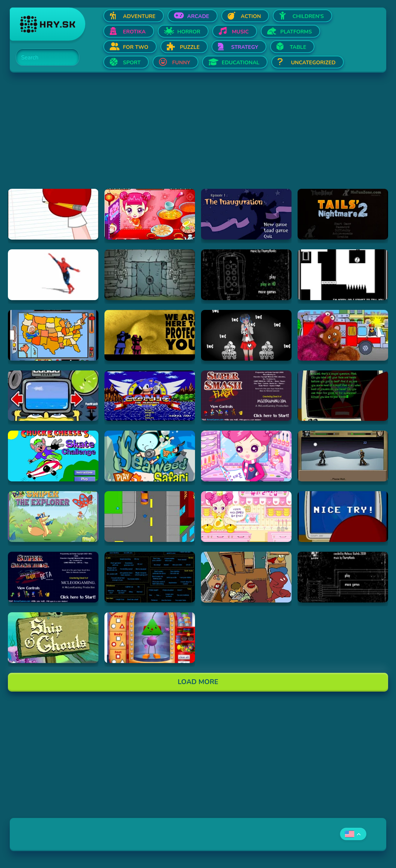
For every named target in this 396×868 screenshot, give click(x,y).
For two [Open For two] (135, 47)
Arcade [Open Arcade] (198, 16)
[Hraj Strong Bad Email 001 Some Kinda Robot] (343, 396)
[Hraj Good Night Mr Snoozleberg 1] (246, 214)
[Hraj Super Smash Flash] (246, 396)
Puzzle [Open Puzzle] (190, 47)
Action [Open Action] (251, 16)
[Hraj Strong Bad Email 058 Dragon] (53, 214)
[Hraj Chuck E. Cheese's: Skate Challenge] (53, 456)
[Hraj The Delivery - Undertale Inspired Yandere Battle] (246, 335)
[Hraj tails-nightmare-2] (343, 214)
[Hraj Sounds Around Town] (343, 335)
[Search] (43, 58)
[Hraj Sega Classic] (150, 396)
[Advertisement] (198, 136)
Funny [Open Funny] (181, 63)
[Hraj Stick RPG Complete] (150, 517)
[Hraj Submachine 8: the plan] (246, 275)
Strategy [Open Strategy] (245, 47)
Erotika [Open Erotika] (134, 32)
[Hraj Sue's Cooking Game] (246, 517)
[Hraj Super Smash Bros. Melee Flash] (53, 577)
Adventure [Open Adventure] (139, 16)
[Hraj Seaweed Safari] (150, 456)
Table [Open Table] (298, 47)
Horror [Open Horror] (189, 32)
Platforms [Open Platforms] (296, 32)
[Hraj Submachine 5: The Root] (343, 577)
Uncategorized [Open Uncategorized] (313, 63)
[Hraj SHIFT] (343, 275)
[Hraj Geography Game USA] (53, 335)
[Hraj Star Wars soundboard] (150, 577)
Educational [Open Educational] (240, 63)
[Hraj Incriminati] (246, 577)
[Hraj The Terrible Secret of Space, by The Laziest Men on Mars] (150, 335)
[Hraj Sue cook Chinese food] (150, 214)
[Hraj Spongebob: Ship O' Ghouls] (53, 638)
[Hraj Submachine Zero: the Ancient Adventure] (150, 275)
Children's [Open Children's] (308, 16)
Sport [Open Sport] (132, 63)
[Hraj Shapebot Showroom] (150, 638)
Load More (198, 682)
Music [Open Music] (240, 32)
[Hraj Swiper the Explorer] (53, 517)
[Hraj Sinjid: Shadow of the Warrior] (343, 456)
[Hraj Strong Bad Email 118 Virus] (343, 517)
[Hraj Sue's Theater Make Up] (246, 456)
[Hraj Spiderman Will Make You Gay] (53, 275)
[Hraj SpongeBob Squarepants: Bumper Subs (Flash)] (53, 396)
